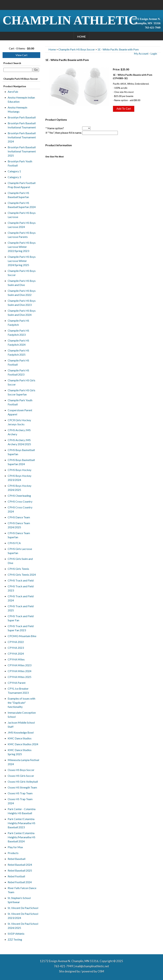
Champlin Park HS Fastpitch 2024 (18, 342)
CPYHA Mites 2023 (20, 665)
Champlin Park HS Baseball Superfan (18, 195)
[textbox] (18, 70)
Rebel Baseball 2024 (20, 865)
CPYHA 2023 (16, 648)
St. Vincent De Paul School (23, 908)
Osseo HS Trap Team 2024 (20, 801)
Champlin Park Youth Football (20, 402)
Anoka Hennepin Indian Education (21, 99)
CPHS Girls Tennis (18, 569)
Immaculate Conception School (22, 715)
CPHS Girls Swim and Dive (20, 561)
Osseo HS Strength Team (22, 787)
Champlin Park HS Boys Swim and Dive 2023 (22, 303)
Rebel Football (16, 876)
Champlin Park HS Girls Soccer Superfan (21, 392)
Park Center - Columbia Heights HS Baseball (22, 811)
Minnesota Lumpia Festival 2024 (23, 762)
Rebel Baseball (17, 859)
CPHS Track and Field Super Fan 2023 (21, 628)
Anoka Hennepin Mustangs (17, 109)
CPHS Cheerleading (19, 496)
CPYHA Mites (16, 659)
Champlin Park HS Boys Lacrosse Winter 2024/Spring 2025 (22, 261)
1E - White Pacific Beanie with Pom (118, 49)
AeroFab (13, 92)
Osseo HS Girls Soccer (21, 776)
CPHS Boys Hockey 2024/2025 (20, 488)
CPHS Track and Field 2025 (21, 608)
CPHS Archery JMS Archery (19, 432)
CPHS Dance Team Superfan (19, 535)
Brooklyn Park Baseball (22, 117)
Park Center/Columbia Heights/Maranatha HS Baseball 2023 (21, 823)
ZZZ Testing (15, 939)
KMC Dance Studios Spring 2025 (20, 752)
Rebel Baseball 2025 (20, 870)
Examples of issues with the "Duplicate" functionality (21, 703)
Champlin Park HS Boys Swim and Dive (22, 283)
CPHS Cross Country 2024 (20, 509)
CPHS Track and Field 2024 (21, 598)
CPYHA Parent (17, 683)
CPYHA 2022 (16, 642)
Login (154, 53)
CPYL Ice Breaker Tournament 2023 (18, 691)
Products (13, 853)
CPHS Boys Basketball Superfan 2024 (21, 462)
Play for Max (15, 847)
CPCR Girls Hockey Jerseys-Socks (19, 422)
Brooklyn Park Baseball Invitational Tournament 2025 (22, 151)
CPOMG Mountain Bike (22, 636)
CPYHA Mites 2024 (20, 671)
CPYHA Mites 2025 (20, 677)
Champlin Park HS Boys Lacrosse (22, 215)
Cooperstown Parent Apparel (20, 412)
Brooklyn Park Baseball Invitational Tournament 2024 (22, 137)
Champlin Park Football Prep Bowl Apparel (22, 185)
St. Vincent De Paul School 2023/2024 (23, 916)
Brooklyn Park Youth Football (20, 163)
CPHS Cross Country (20, 501)
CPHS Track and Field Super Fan (21, 618)
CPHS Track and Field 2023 (21, 588)
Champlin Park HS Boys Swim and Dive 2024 (22, 313)
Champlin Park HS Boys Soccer (22, 273)
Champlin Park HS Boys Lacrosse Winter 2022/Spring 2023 (22, 247)
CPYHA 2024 (16, 653)
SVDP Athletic (16, 934)
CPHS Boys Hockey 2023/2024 (20, 478)
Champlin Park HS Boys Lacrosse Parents (22, 235)
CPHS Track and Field (21, 580)
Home (81, 36)
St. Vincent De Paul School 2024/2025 (23, 926)
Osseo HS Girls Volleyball (23, 782)
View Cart (21, 55)
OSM (101, 971)
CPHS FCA (14, 543)
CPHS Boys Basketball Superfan (21, 452)
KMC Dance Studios (20, 738)
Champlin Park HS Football (18, 362)
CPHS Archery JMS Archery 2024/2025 (19, 442)
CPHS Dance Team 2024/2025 (19, 525)
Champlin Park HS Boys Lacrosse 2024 (22, 225)
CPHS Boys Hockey (20, 470)
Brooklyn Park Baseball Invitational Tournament (22, 125)
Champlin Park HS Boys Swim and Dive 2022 (22, 293)
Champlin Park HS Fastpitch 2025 (18, 352)
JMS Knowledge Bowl (21, 732)
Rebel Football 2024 (20, 882)
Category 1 (14, 171)
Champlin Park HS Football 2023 (18, 372)
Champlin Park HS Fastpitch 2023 (18, 333)
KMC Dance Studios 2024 (23, 744)
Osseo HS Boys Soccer (21, 770)
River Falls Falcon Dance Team (22, 890)
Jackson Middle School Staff (21, 725)
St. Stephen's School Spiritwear (19, 900)
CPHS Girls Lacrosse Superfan (20, 551)
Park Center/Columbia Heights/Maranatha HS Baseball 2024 (21, 837)
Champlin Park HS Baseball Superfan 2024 (22, 205)
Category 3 (14, 177)
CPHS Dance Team (19, 517)
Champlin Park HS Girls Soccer (21, 382)
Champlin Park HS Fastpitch (18, 323)
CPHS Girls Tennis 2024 (22, 575)
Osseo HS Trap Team (20, 793)
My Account (141, 53)
